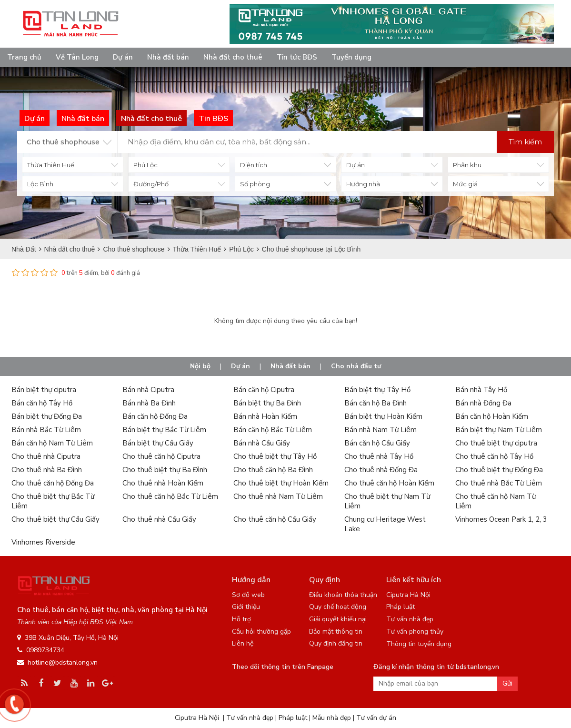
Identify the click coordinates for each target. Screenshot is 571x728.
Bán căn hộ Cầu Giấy (377, 443)
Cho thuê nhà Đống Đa (381, 470)
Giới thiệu (246, 607)
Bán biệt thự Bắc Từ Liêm (164, 430)
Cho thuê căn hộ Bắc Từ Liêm (170, 496)
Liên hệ (243, 643)
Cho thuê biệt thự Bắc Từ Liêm (53, 501)
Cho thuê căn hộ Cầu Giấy (275, 519)
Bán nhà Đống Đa (483, 403)
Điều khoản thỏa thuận (343, 595)
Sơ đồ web (248, 595)
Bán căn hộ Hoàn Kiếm (492, 416)
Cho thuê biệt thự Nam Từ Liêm (387, 501)
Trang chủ (24, 57)
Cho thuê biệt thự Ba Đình (165, 470)
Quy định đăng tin (336, 643)
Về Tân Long (77, 57)
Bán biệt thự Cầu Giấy (158, 443)
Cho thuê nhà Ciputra (46, 456)
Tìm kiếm (525, 142)
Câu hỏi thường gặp (261, 632)
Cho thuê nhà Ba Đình (47, 470)
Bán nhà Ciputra (148, 390)
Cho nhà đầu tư (356, 366)
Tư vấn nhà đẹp (410, 619)
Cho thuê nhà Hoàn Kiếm (163, 483)
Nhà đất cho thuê (233, 57)
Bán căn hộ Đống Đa (155, 416)
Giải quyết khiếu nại (338, 619)
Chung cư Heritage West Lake (385, 524)
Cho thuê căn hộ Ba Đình (273, 470)
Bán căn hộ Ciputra (264, 390)
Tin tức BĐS (297, 57)
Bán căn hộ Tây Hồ (42, 403)
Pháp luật (401, 607)
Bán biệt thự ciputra (44, 390)
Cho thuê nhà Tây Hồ (379, 456)
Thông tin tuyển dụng (419, 644)
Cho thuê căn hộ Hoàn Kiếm (389, 483)
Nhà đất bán (168, 57)
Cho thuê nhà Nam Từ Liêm (278, 496)
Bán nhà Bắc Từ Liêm (46, 430)
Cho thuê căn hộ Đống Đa (53, 483)
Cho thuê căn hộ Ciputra (161, 456)
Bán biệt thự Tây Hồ (377, 390)
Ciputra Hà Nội (408, 595)
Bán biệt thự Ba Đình (267, 403)
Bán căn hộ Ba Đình (376, 403)
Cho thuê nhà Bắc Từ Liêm (499, 483)
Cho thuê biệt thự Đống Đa (499, 470)
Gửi (507, 683)
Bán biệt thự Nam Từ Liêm (499, 430)
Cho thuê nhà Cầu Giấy (159, 519)
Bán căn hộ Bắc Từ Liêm (273, 430)
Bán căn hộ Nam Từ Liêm (52, 443)
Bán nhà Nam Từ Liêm (381, 430)
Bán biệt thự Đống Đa (47, 416)
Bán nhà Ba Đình (149, 403)
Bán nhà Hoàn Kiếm (265, 416)
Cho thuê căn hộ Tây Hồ (494, 456)
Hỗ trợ (241, 619)
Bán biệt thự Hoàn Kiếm (383, 416)
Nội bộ (200, 366)
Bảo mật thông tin (336, 632)
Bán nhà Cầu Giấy (262, 443)
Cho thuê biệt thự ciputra (496, 443)
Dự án (123, 57)
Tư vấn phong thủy (415, 632)
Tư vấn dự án (376, 718)
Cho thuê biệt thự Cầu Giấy (55, 519)
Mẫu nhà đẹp (332, 718)
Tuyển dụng (351, 57)
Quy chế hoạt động (338, 607)
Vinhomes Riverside (43, 542)
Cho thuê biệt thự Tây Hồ (275, 456)
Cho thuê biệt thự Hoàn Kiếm (281, 483)
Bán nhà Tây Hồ (481, 390)
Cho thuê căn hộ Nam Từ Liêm (496, 501)
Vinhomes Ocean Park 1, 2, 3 (501, 519)
